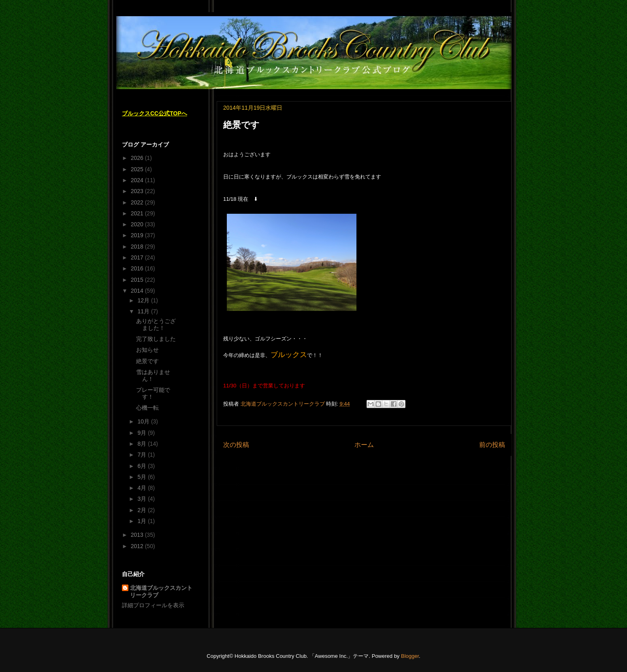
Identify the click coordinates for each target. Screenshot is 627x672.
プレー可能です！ (153, 393)
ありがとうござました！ (156, 324)
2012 (138, 546)
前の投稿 (492, 445)
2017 (138, 257)
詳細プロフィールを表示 (153, 605)
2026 (138, 158)
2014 (138, 291)
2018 (138, 247)
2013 (138, 535)
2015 (138, 280)
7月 (143, 455)
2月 (143, 510)
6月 (143, 466)
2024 (138, 180)
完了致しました (156, 339)
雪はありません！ (153, 375)
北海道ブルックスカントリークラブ (161, 591)
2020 (138, 224)
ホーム (364, 445)
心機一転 (147, 408)
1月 (143, 521)
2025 (138, 169)
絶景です (147, 361)
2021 (138, 213)
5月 (143, 477)
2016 (138, 268)
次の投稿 (236, 445)
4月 (143, 488)
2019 (138, 235)
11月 (144, 311)
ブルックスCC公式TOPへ (155, 113)
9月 (143, 433)
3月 (143, 499)
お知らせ (147, 350)
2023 (138, 191)
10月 (144, 421)
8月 (143, 444)
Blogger (410, 656)
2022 (138, 202)
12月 (144, 300)
